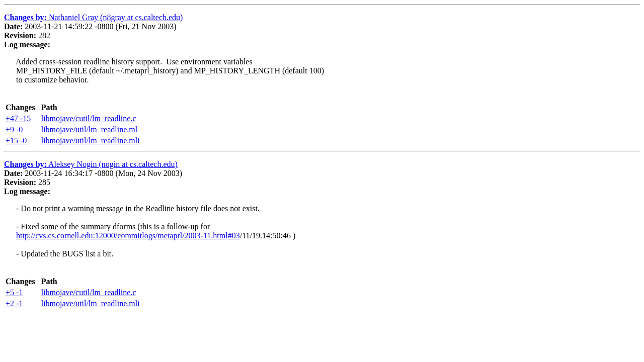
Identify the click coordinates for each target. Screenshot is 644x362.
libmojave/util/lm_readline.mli (91, 141)
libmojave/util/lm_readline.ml (90, 129)
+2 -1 (14, 303)
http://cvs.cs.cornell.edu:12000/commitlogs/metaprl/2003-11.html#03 (128, 236)
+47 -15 (18, 118)
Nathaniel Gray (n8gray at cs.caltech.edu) (93, 17)
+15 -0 (16, 141)
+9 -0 (14, 129)
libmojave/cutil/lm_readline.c (89, 118)
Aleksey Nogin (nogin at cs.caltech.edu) (91, 164)
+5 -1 (14, 292)
